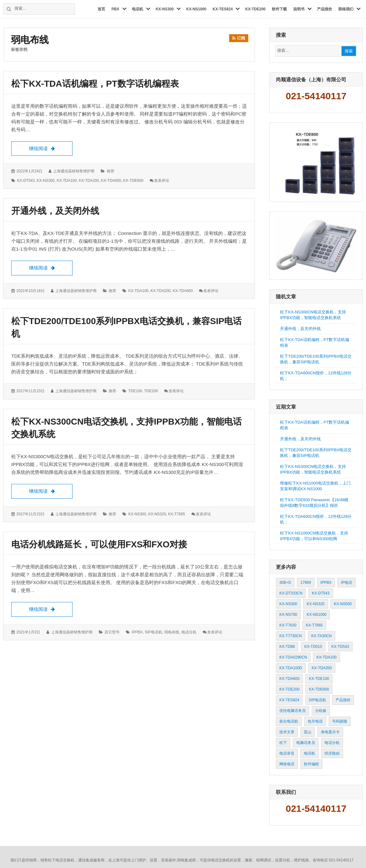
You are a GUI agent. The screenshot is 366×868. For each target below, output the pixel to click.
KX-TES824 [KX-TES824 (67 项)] (289, 700)
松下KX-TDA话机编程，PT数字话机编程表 (95, 84)
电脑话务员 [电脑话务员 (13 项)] (306, 743)
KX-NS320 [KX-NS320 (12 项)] (316, 604)
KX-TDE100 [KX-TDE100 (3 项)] (319, 679)
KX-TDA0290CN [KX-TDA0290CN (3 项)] (293, 657)
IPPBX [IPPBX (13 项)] (326, 583)
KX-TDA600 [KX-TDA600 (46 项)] (289, 679)
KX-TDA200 (89, 181)
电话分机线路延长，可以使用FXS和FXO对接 (99, 544)
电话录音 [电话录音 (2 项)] (287, 753)
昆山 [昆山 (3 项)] (308, 732)
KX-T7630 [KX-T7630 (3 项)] (288, 625)
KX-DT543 (26, 181)
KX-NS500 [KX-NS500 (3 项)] (343, 604)
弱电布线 (172, 632)
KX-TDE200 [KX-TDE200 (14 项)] (289, 689)
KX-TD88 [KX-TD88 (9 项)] (287, 647)
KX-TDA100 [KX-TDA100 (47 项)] (326, 657)
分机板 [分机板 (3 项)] (321, 711)
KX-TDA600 (111, 181)
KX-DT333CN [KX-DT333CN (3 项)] (291, 593)
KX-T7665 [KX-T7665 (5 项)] (314, 625)
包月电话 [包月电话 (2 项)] (315, 721)
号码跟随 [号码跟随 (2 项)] (340, 721)
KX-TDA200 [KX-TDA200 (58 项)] (322, 668)
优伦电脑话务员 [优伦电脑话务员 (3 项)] (293, 711)
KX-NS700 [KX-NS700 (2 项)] (288, 615)
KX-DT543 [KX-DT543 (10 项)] (321, 593)
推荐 (110, 171)
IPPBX (137, 632)
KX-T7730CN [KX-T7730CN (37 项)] (291, 636)
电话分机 (189, 632)
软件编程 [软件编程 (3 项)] (311, 764)
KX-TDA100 (67, 181)
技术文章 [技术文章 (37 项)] (287, 732)
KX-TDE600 (133, 181)
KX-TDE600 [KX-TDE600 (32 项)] (319, 689)
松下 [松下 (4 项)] (283, 743)
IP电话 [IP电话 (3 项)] (346, 583)
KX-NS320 (157, 514)
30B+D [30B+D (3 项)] (285, 583)
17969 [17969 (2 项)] (306, 583)
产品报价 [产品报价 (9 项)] (343, 700)
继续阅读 (51, 148)
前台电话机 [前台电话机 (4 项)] (289, 721)
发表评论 (162, 181)
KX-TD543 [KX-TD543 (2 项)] (340, 647)
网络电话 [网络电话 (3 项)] (287, 764)
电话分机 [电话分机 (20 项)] (332, 743)
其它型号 (112, 632)
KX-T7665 (177, 514)
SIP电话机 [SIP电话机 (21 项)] (318, 700)
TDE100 (135, 391)
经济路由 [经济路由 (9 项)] (332, 753)
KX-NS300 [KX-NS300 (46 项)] (288, 604)
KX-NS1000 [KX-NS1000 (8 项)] (317, 615)
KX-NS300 (46, 181)
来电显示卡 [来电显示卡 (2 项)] (330, 732)
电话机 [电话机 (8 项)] (309, 753)
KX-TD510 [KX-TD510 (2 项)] (313, 647)
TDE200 (151, 391)
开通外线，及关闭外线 (55, 211)
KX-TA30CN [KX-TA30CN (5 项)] (322, 636)
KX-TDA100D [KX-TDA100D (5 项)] (291, 668)
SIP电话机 (153, 632)
